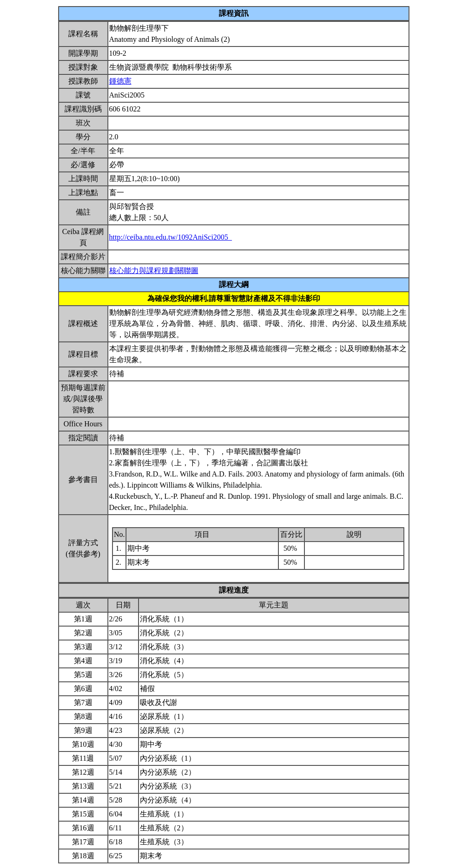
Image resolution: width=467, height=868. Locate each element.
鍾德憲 (120, 81)
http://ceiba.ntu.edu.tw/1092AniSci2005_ (171, 237)
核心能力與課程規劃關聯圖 (154, 271)
